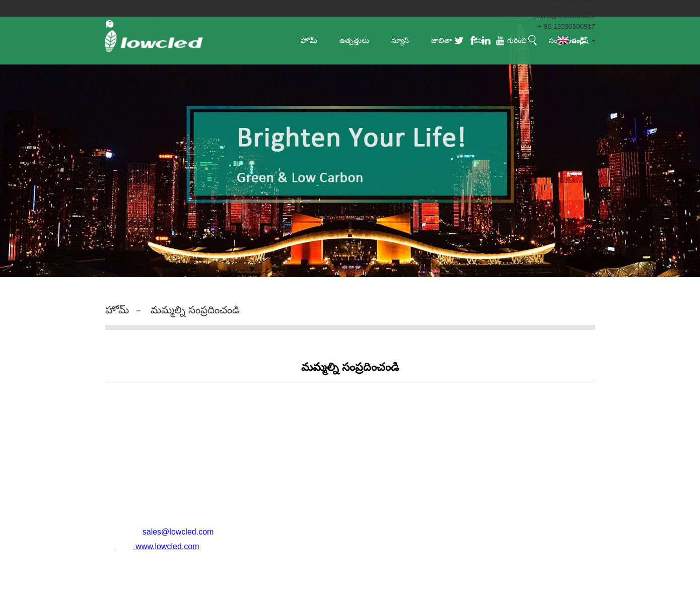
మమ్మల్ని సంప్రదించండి (195, 310)
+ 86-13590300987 (566, 26)
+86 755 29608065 (565, 5)
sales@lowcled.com (564, 16)
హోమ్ (117, 310)
